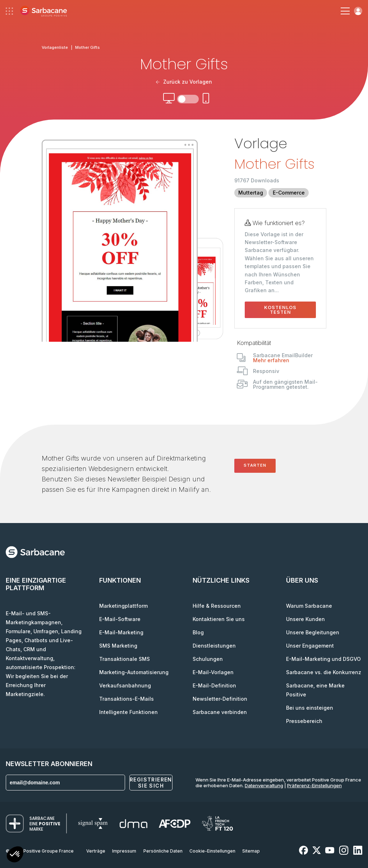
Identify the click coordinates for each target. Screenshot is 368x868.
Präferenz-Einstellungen (314, 785)
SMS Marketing (118, 646)
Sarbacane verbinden (220, 712)
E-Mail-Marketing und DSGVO (323, 659)
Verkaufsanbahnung (125, 685)
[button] (15, 855)
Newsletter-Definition (220, 699)
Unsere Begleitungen (313, 632)
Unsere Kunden (305, 619)
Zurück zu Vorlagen (184, 82)
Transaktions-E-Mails (126, 699)
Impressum (124, 851)
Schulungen (208, 659)
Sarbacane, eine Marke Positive (315, 690)
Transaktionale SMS (125, 659)
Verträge (96, 851)
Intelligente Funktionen (128, 712)
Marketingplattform (123, 606)
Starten (255, 465)
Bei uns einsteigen (310, 708)
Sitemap (251, 851)
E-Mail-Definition (214, 685)
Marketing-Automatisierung (134, 672)
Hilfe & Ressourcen (217, 606)
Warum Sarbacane (309, 606)
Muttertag (251, 193)
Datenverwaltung (264, 785)
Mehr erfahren (271, 360)
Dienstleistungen (214, 646)
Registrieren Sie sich (151, 783)
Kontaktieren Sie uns (219, 619)
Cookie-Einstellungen (212, 851)
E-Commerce (289, 193)
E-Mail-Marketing (121, 632)
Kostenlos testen (280, 310)
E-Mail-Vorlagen (213, 672)
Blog (198, 632)
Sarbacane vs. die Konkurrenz (324, 672)
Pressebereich (304, 721)
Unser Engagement (310, 646)
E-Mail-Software (120, 619)
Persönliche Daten (163, 851)
